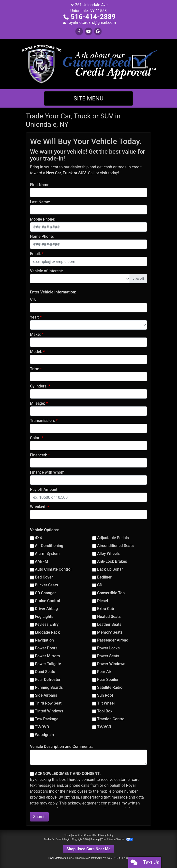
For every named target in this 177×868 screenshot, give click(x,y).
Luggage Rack (47, 632)
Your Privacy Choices (117, 839)
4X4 (38, 538)
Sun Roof (105, 695)
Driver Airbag (46, 609)
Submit (39, 817)
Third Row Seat (48, 703)
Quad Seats (45, 672)
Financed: (38, 455)
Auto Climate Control (53, 569)
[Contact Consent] (32, 774)
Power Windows (111, 664)
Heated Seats (109, 617)
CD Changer (45, 593)
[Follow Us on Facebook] (79, 31)
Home (67, 835)
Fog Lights (44, 617)
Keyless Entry (47, 624)
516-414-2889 (93, 17)
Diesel (103, 601)
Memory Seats (110, 632)
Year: (34, 317)
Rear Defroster (48, 680)
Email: (35, 254)
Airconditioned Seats (115, 546)
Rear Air (104, 672)
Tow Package (47, 719)
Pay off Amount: (44, 490)
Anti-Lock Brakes (112, 561)
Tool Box (105, 711)
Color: (35, 438)
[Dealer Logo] (88, 64)
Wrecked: (38, 507)
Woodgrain (44, 735)
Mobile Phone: (43, 219)
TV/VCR (104, 727)
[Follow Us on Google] (98, 31)
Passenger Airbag (113, 640)
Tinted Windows (49, 711)
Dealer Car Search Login (57, 839)
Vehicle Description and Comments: (61, 747)
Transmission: (42, 421)
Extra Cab (105, 609)
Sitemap (95, 839)
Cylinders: (39, 386)
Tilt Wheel (106, 703)
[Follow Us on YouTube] (88, 31)
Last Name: (40, 202)
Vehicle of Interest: (46, 271)
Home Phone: (42, 236)
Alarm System (47, 554)
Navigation (44, 640)
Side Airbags (46, 695)
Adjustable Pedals (113, 538)
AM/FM (42, 561)
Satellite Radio (110, 687)
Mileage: (37, 403)
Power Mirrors (47, 656)
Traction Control (111, 719)
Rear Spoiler (108, 680)
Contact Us (90, 835)
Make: (35, 334)
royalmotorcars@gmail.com (92, 23)
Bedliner (104, 577)
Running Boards (49, 687)
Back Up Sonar (110, 569)
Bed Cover (44, 577)
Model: (36, 352)
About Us (77, 835)
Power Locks (108, 648)
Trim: (35, 369)
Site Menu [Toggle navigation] (88, 98)
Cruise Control (47, 601)
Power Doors (46, 648)
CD (100, 585)
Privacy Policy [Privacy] (106, 835)
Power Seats (108, 656)
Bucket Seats (46, 585)
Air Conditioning (49, 546)
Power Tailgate (48, 664)
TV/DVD (42, 727)
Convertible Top (111, 593)
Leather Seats (109, 624)
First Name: (40, 185)
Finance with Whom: (48, 472)
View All (138, 279)
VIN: (34, 300)
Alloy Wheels (108, 554)
